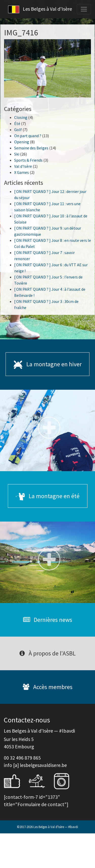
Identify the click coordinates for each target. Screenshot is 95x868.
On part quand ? (28, 136)
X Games (22, 172)
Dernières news (48, 620)
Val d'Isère (23, 166)
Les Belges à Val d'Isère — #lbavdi (56, 827)
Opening (22, 142)
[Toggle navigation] (84, 9)
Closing (21, 117)
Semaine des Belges (31, 148)
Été (17, 123)
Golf (18, 130)
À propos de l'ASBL (48, 653)
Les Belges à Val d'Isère (40, 9)
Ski (17, 154)
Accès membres (48, 687)
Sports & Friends (28, 160)
